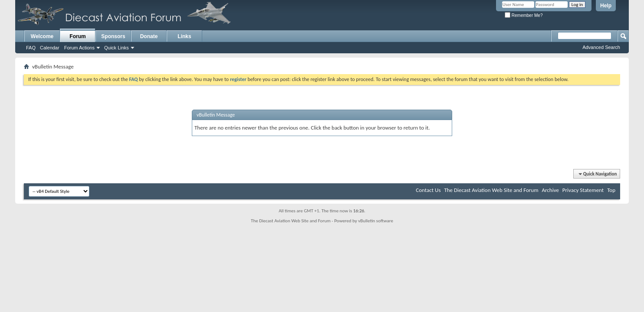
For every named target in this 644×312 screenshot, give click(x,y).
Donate (149, 36)
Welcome (42, 36)
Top (611, 190)
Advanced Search (601, 47)
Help (606, 6)
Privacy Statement (583, 190)
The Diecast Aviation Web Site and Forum (491, 190)
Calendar (50, 48)
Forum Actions (79, 48)
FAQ (31, 48)
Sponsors (113, 36)
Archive (550, 190)
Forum (77, 36)
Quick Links (117, 48)
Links (184, 36)
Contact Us (428, 190)
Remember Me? (524, 15)
